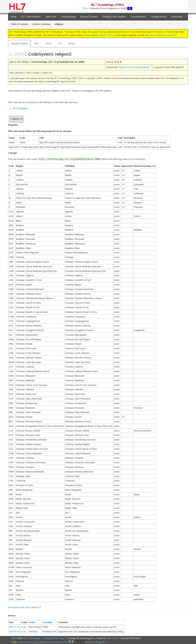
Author (32, 622)
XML (37, 44)
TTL (60, 44)
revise (24, 627)
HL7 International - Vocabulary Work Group (44, 638)
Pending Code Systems (114, 17)
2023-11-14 (14, 627)
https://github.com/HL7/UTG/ (100, 35)
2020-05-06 (14, 631)
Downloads (177, 17)
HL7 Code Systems (31, 17)
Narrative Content (19, 44)
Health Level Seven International (134, 67)
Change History (159, 17)
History (72, 44)
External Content (89, 17)
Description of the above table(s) (23, 607)
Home (13, 17)
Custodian (47, 622)
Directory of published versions (159, 35)
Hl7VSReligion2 (21, 108)
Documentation (138, 17)
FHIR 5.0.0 (111, 638)
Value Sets (51, 17)
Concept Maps (68, 17)
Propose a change (95, 642)
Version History (56, 642)
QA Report (41, 642)
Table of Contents (26, 642)
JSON (49, 44)
